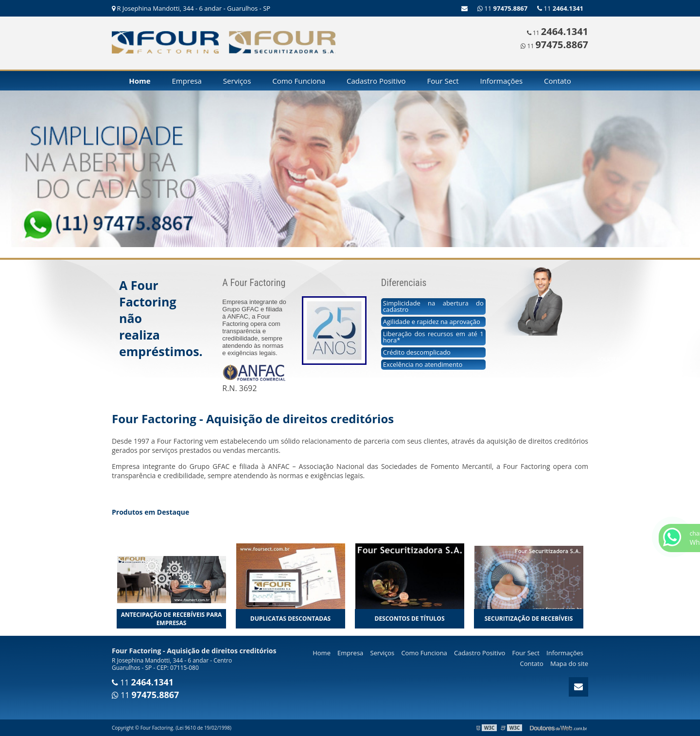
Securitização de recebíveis (529, 619)
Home (140, 81)
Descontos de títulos (410, 619)
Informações (502, 81)
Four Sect (443, 81)
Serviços (237, 81)
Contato (558, 81)
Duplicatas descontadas (290, 619)
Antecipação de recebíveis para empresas (172, 619)
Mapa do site (569, 664)
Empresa (187, 81)
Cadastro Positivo (376, 81)
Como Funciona (299, 81)
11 (560, 8)
